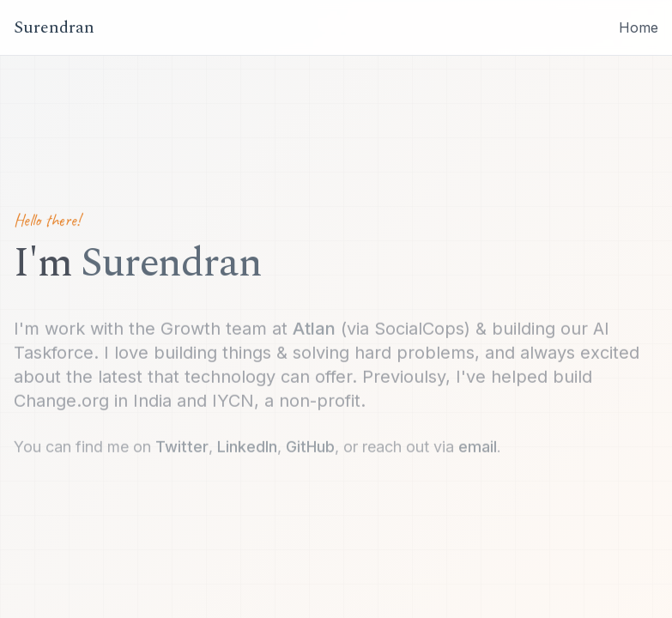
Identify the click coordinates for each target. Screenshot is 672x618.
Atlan (314, 330)
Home (639, 27)
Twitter (182, 448)
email (478, 448)
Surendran (54, 27)
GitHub (310, 448)
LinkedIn (247, 448)
